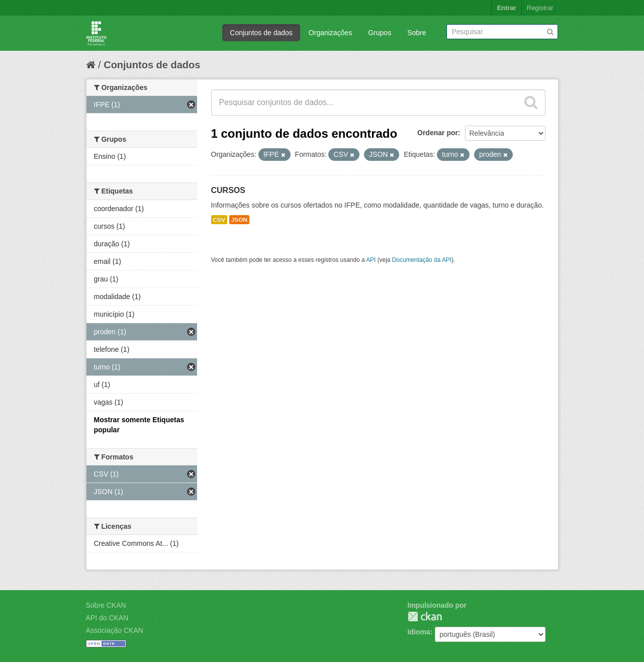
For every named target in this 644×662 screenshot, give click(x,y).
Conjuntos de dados (261, 33)
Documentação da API (422, 260)
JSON (239, 220)
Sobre (417, 33)
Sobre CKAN (106, 605)
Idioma (419, 632)
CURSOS (228, 190)
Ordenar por (438, 133)
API (371, 260)
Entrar (506, 8)
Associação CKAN (115, 630)
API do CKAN (107, 618)
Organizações (330, 33)
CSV (219, 220)
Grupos (380, 33)
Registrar (540, 8)
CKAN (425, 617)
